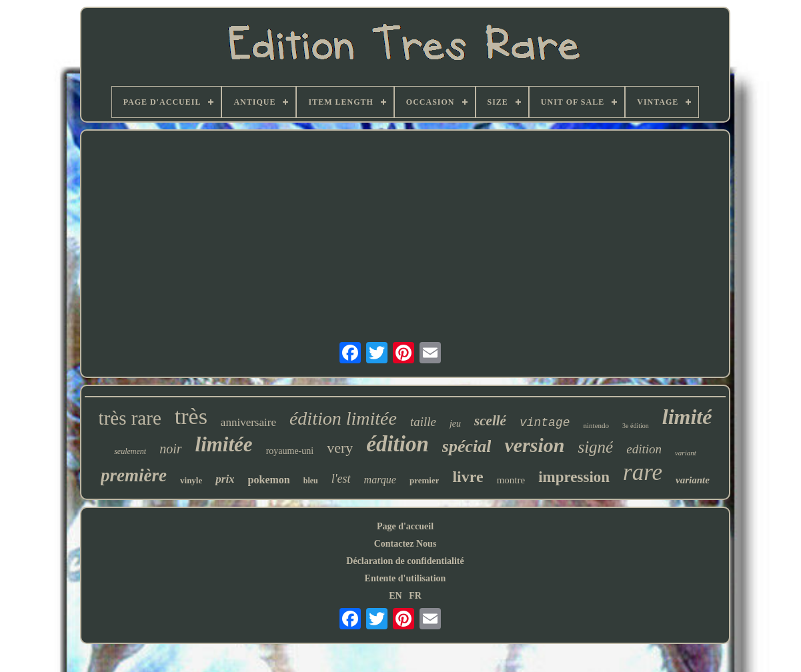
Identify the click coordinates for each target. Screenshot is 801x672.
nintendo (597, 425)
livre (468, 477)
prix (225, 479)
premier (425, 480)
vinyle (191, 480)
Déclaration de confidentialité (405, 561)
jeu (455, 424)
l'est (341, 479)
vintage (545, 423)
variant (686, 453)
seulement (130, 451)
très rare (130, 418)
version (534, 445)
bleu (311, 481)
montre (511, 480)
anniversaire (248, 422)
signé (595, 447)
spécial (467, 446)
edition (644, 449)
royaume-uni (290, 451)
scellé (490, 421)
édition (397, 444)
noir (170, 449)
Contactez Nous (406, 544)
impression (574, 477)
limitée (224, 444)
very (340, 448)
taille (423, 422)
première (134, 475)
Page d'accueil (405, 526)
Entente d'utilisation (406, 578)
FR (415, 596)
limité (687, 417)
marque (380, 480)
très (191, 416)
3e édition (636, 426)
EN (395, 596)
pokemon (269, 480)
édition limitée (343, 418)
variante (693, 480)
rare (643, 472)
